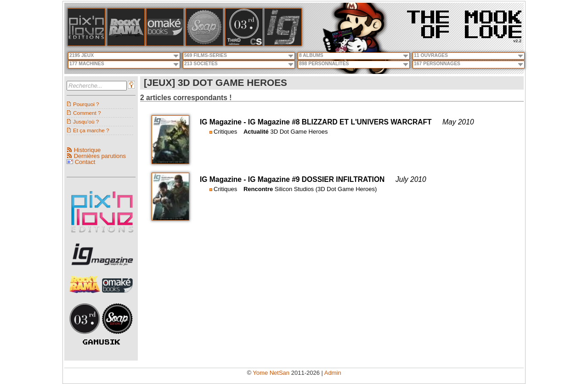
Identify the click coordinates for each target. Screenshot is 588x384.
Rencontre (258, 189)
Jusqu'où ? (86, 121)
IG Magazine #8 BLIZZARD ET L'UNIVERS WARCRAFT (340, 122)
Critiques (225, 132)
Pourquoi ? (86, 104)
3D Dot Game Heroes (299, 132)
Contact (85, 162)
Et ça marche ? (91, 130)
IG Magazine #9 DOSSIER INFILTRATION (316, 179)
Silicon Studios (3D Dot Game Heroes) (326, 189)
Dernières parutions (100, 156)
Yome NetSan (271, 373)
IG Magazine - (224, 122)
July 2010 (411, 179)
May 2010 (458, 122)
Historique (88, 150)
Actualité (256, 132)
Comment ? (87, 113)
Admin (333, 373)
